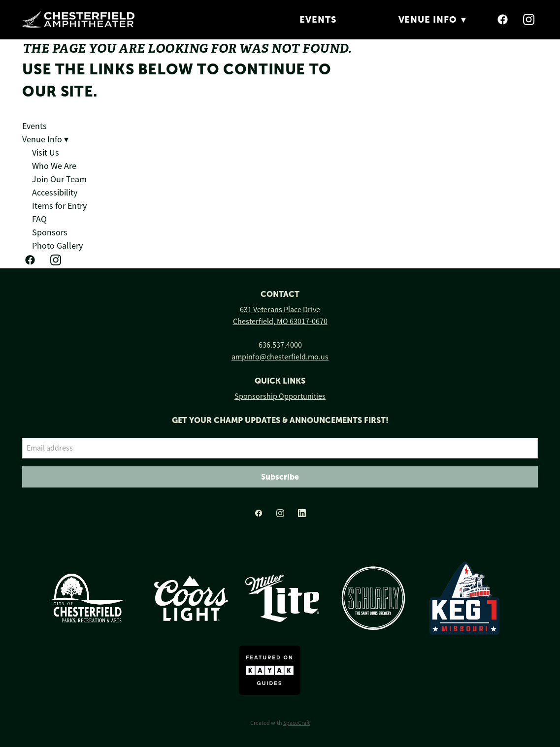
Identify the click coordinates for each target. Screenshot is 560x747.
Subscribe (280, 477)
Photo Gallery (57, 246)
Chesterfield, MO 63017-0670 (280, 322)
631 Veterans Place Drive (280, 310)
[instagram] (529, 19)
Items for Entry (59, 206)
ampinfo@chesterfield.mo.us (280, 357)
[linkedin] (302, 514)
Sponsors (50, 232)
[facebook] (503, 19)
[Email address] (280, 448)
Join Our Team (59, 179)
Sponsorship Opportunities (280, 396)
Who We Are (54, 166)
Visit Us (46, 153)
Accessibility (55, 193)
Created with (280, 723)
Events (318, 19)
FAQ (39, 219)
